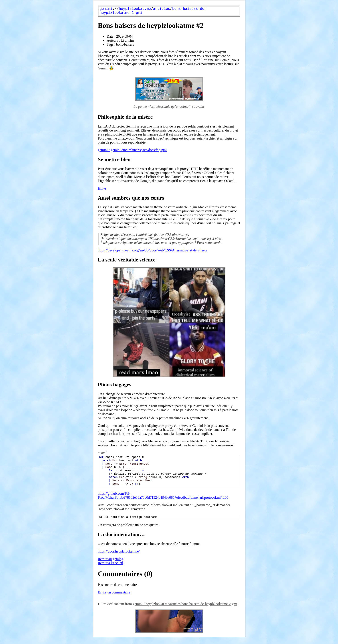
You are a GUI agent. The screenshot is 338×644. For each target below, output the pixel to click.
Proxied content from (169, 611)
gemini (106, 9)
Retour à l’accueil (111, 570)
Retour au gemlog (111, 566)
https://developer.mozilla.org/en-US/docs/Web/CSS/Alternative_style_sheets (153, 250)
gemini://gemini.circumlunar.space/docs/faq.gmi (132, 150)
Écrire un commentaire (114, 599)
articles (162, 9)
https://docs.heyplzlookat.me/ (119, 558)
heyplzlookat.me (135, 9)
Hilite (102, 188)
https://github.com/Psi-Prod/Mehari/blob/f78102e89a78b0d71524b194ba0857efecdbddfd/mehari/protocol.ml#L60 (163, 501)
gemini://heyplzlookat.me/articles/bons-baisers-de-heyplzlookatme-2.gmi (185, 611)
